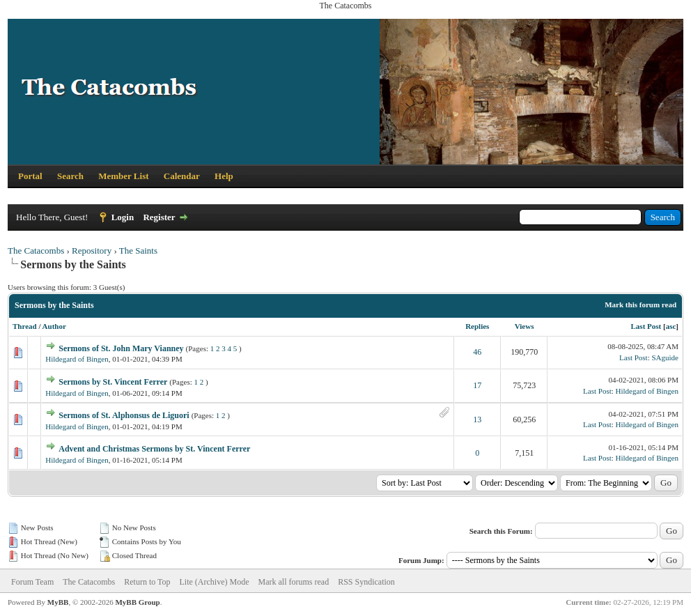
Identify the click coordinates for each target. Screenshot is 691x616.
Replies (477, 326)
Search (70, 176)
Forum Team (32, 582)
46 (477, 352)
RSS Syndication (366, 582)
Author (54, 326)
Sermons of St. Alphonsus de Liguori (124, 415)
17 (477, 385)
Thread (25, 326)
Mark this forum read (640, 305)
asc (671, 326)
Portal (30, 176)
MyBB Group (137, 602)
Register (159, 217)
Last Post (646, 326)
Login (123, 217)
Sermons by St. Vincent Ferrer (113, 382)
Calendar (182, 176)
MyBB (58, 602)
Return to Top (147, 582)
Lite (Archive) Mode (215, 582)
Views (525, 326)
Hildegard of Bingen (77, 359)
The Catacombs (36, 251)
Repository (92, 251)
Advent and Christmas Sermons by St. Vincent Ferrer (154, 449)
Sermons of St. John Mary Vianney (121, 348)
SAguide (666, 357)
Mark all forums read (294, 582)
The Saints (138, 251)
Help (224, 176)
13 (477, 419)
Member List (123, 176)
